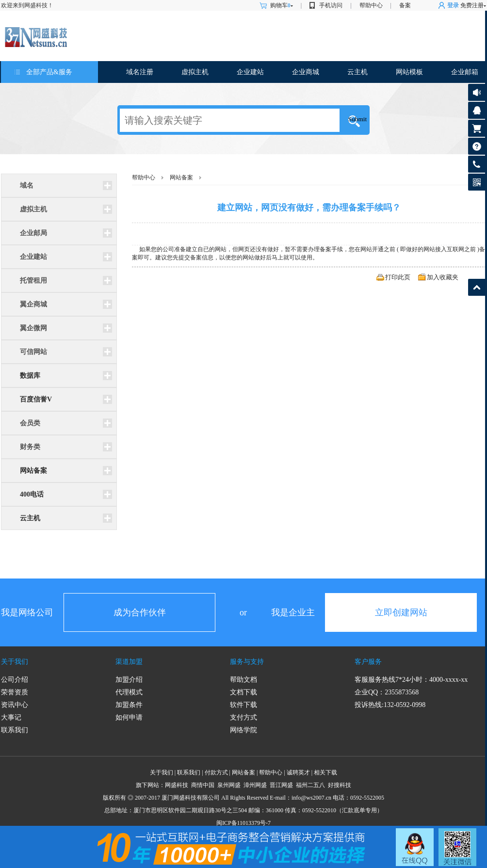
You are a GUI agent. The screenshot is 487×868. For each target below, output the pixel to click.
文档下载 (243, 692)
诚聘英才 (298, 772)
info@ (299, 798)
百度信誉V (36, 399)
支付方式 (243, 717)
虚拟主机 (195, 72)
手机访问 (331, 5)
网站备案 (33, 471)
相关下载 (325, 772)
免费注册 (472, 5)
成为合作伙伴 (140, 612)
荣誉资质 (15, 692)
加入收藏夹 (443, 277)
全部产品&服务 (49, 72)
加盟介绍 (129, 680)
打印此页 (398, 277)
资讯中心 (15, 705)
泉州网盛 (229, 785)
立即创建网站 (401, 612)
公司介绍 (15, 680)
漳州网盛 (255, 785)
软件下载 (243, 705)
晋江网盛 (281, 785)
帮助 (477, 146)
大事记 (11, 717)
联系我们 (15, 730)
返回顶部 (477, 287)
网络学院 (243, 730)
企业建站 (250, 72)
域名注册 (140, 72)
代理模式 (129, 692)
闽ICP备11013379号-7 (243, 823)
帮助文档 (243, 680)
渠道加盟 (129, 662)
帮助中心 (371, 5)
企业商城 (306, 72)
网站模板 (409, 72)
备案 (405, 5)
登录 (453, 5)
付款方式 (216, 772)
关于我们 (15, 662)
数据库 (30, 376)
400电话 (32, 494)
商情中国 (203, 785)
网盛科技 (177, 785)
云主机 (357, 72)
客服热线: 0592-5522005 (477, 167)
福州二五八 (310, 785)
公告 (477, 92)
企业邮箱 (465, 72)
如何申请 (129, 717)
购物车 (282, 5)
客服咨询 (477, 110)
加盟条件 (129, 705)
